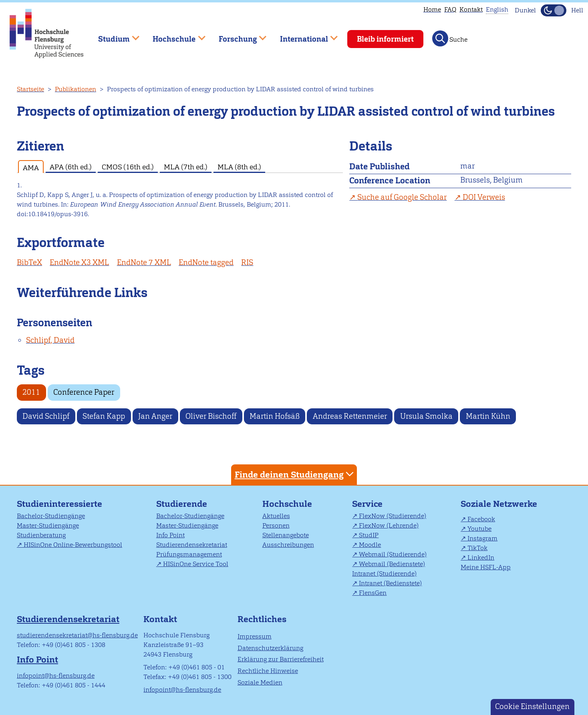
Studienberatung (41, 535)
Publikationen (76, 89)
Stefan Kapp (104, 416)
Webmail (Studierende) (393, 554)
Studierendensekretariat (192, 545)
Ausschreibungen (288, 545)
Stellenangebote (286, 535)
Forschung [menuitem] (237, 35)
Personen (276, 525)
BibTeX (29, 262)
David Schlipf (46, 416)
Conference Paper (84, 392)
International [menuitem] (303, 35)
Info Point (170, 535)
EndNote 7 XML (144, 262)
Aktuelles (276, 516)
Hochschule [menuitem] (173, 35)
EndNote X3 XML (79, 262)
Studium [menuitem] (113, 35)
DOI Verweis (484, 197)
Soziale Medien (260, 682)
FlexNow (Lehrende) (389, 525)
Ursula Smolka (426, 416)
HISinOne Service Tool (196, 564)
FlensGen (373, 593)
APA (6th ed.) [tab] (71, 167)
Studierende (182, 504)
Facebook (481, 519)
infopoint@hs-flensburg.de (56, 676)
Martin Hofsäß (275, 416)
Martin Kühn (488, 416)
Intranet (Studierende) (384, 573)
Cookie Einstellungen (532, 706)
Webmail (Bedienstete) (392, 564)
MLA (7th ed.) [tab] (186, 167)
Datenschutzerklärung (270, 648)
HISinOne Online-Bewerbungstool (73, 545)
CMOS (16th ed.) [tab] (128, 167)
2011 (31, 392)
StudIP (369, 535)
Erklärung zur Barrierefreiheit (281, 659)
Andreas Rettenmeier (350, 416)
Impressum (255, 636)
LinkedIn (481, 557)
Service (367, 504)
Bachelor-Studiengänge (51, 516)
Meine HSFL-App (486, 567)
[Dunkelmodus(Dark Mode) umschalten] (554, 10)
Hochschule (287, 504)
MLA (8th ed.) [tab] (239, 167)
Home (432, 9)
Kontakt (471, 9)
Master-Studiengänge (48, 525)
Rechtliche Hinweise (268, 671)
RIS (247, 262)
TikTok (477, 548)
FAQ (450, 9)
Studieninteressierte (59, 504)
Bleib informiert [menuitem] (385, 39)
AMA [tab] (31, 168)
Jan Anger (155, 416)
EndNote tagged (206, 262)
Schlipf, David (50, 340)
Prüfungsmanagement (189, 554)
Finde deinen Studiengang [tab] (295, 474)
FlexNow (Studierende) (393, 516)
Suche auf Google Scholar (402, 197)
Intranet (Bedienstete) (390, 583)
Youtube (479, 529)
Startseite (30, 89)
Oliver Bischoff (211, 416)
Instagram (482, 538)
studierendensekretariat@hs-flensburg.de (77, 635)
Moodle (370, 545)
